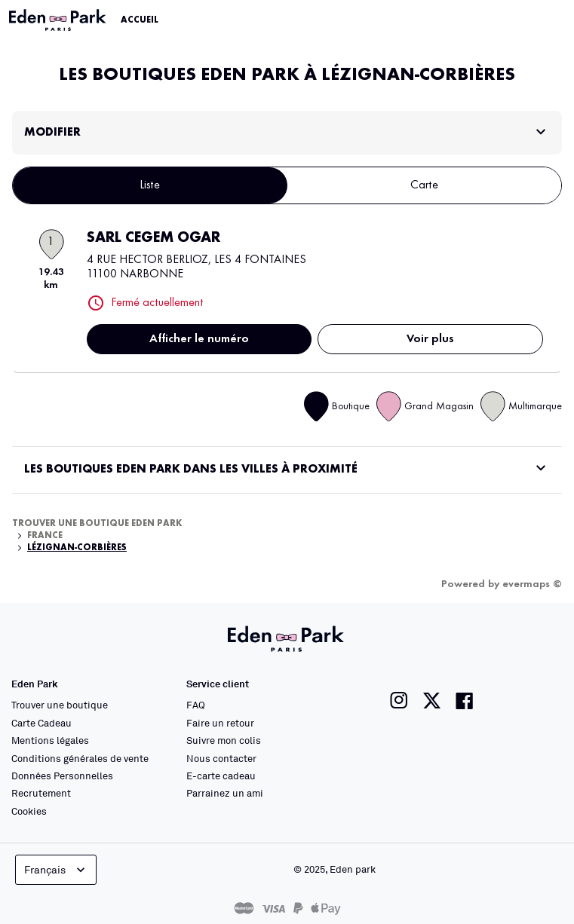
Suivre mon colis (224, 740)
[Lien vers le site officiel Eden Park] (59, 20)
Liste (150, 185)
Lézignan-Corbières (77, 548)
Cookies (29, 811)
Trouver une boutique (60, 705)
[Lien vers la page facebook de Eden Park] (465, 701)
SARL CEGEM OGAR (153, 238)
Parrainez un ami (225, 793)
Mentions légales (50, 740)
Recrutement (41, 793)
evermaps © (532, 584)
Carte (424, 185)
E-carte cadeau (221, 776)
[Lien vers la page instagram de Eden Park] (399, 701)
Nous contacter (221, 758)
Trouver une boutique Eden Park (97, 524)
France (45, 536)
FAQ (196, 705)
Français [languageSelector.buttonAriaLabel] (56, 870)
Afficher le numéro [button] (199, 339)
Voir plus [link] (430, 339)
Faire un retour (220, 723)
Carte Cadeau (41, 723)
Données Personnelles (62, 776)
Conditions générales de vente (80, 758)
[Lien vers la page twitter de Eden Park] (432, 701)
